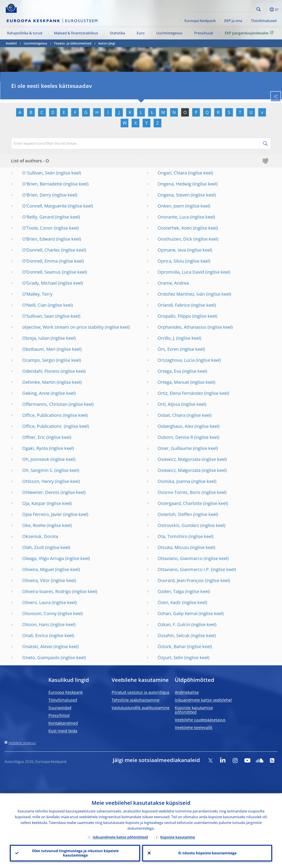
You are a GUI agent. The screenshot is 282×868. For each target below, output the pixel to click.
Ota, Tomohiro (172, 536)
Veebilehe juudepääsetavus (200, 720)
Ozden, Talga (171, 591)
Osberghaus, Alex (175, 426)
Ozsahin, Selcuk (174, 635)
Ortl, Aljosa (169, 404)
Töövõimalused (264, 21)
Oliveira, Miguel (38, 569)
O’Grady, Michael (40, 283)
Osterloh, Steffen (175, 514)
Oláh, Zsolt (33, 547)
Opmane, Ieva (172, 250)
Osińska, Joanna (174, 481)
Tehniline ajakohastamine (135, 700)
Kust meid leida (63, 731)
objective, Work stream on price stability (63, 327)
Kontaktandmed (63, 723)
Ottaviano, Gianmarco (180, 558)
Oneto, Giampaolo (41, 657)
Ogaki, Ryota (35, 448)
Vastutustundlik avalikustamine (141, 708)
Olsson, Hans (36, 624)
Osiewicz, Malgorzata (179, 459)
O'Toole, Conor (37, 228)
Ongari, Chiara (172, 173)
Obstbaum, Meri (39, 349)
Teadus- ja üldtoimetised (73, 43)
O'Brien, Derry (37, 195)
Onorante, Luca (173, 217)
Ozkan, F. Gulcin (174, 624)
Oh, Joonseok (36, 459)
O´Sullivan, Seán (39, 173)
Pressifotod (59, 715)
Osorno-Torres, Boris (179, 492)
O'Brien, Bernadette (42, 184)
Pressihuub (204, 33)
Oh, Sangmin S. (38, 470)
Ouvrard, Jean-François (181, 580)
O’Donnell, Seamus (41, 272)
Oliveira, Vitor (36, 580)
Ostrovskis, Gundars (178, 525)
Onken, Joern (171, 206)
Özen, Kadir (169, 602)
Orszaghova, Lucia (176, 360)
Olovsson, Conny (39, 613)
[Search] (233, 9)
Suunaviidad (60, 708)
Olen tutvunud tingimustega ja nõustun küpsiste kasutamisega (75, 853)
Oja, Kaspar (34, 503)
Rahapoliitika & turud (25, 33)
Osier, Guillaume (175, 448)
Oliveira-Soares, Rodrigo (47, 591)
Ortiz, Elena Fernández (180, 393)
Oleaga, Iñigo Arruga (43, 558)
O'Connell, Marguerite (44, 206)
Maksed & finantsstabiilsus (76, 33)
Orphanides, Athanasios (182, 327)
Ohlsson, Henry (38, 481)
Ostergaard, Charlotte (180, 503)
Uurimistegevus (169, 33)
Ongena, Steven (174, 195)
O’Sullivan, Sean (38, 316)
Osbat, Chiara (171, 415)
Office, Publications (42, 415)
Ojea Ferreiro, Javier (42, 514)
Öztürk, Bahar (172, 646)
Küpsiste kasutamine (178, 836)
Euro (141, 33)
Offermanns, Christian (45, 404)
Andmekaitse (187, 692)
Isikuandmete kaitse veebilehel (203, 700)
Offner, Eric (34, 437)
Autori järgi (107, 43)
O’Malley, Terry (37, 294)
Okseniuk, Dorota (40, 536)
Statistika (117, 33)
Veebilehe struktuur (22, 743)
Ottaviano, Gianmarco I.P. (184, 569)
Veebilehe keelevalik (194, 727)
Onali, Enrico (35, 635)
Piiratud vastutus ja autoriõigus (141, 692)
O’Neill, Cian (34, 305)
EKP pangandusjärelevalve (250, 33)
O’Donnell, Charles (41, 250)
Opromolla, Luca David (181, 272)
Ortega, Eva (169, 371)
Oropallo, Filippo (174, 316)
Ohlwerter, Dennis (41, 492)
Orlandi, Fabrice (174, 305)
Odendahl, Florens (41, 371)
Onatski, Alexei (37, 646)
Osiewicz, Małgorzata (179, 470)
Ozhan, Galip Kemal (178, 613)
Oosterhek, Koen (175, 228)
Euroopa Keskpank (200, 21)
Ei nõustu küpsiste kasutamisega (207, 853)
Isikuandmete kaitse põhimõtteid (120, 836)
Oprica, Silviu (171, 261)
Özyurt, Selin (170, 657)
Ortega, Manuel (173, 382)
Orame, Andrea (173, 283)
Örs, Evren (168, 349)
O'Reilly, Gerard (38, 217)
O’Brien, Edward (39, 239)
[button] (265, 9)
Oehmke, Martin (39, 382)
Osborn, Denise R (175, 437)
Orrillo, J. (166, 338)
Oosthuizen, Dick (175, 239)
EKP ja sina (233, 21)
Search (259, 9)
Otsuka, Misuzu (173, 547)
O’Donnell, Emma (40, 261)
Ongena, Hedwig (174, 184)
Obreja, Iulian (36, 338)
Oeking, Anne (36, 393)
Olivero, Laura (36, 602)
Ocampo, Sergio (39, 360)
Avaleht (11, 43)
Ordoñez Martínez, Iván (181, 294)
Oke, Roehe (34, 525)
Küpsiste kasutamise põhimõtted (194, 710)
